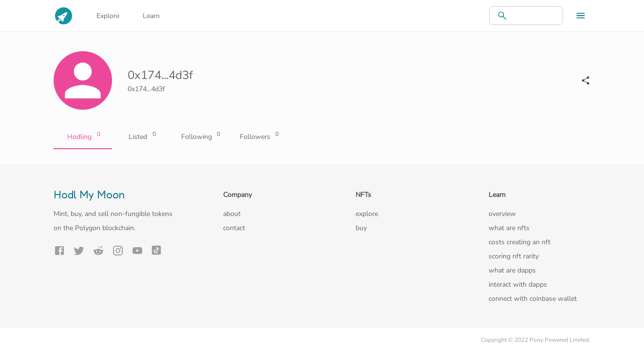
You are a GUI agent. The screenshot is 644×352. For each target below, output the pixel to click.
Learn (151, 16)
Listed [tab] (141, 137)
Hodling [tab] (83, 137)
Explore (108, 16)
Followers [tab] (258, 137)
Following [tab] (200, 137)
